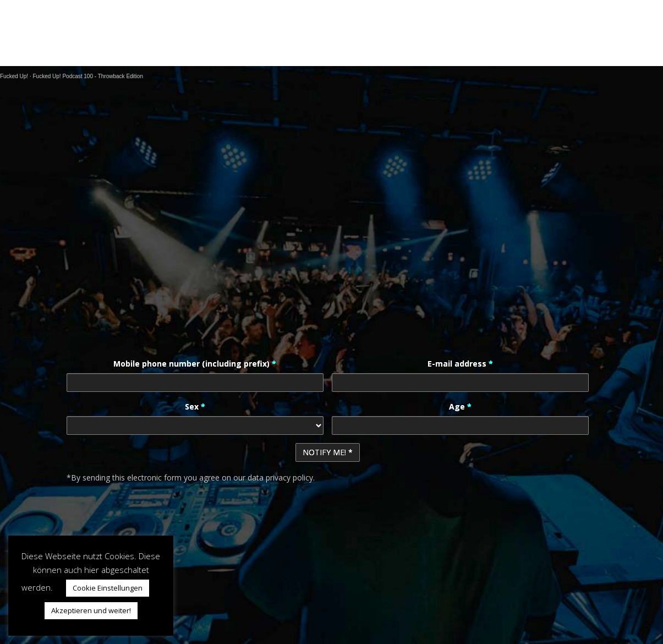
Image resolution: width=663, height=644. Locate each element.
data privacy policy (280, 477)
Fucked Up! (14, 76)
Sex (195, 406)
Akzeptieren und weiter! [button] (91, 610)
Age (460, 406)
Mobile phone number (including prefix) (195, 364)
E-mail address (460, 364)
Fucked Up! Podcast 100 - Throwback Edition (87, 76)
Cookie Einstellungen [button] (108, 588)
